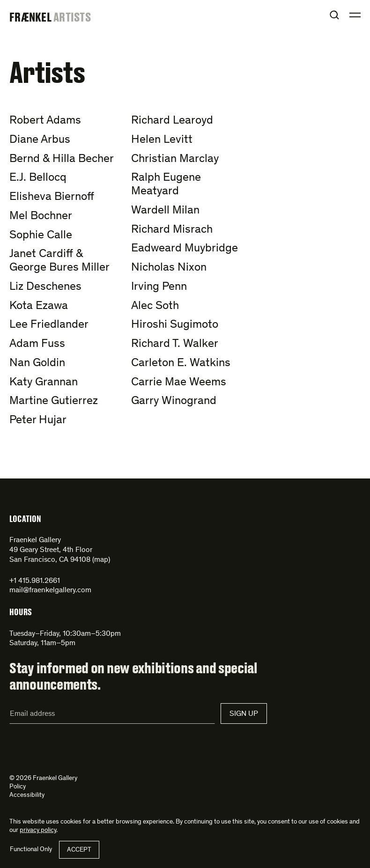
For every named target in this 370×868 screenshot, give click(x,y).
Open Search (334, 15)
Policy (18, 787)
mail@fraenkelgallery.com (50, 590)
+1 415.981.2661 (35, 581)
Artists (72, 17)
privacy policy (38, 831)
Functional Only (31, 850)
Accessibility (27, 795)
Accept (79, 850)
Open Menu (355, 15)
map (101, 560)
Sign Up (244, 714)
